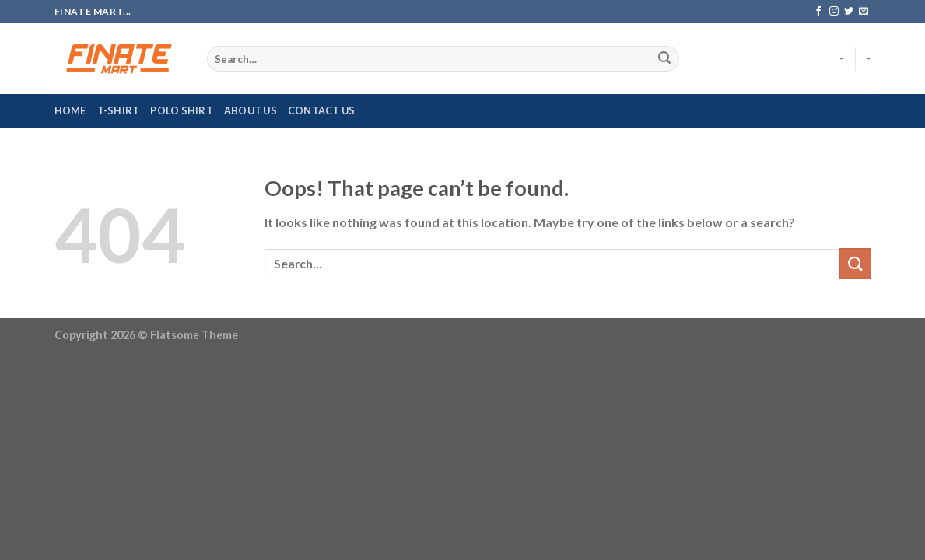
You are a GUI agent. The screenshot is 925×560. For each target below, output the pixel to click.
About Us (251, 110)
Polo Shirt (182, 110)
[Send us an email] (864, 12)
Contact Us (322, 110)
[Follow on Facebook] (818, 12)
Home (70, 110)
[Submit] (664, 59)
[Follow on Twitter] (849, 12)
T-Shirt (119, 110)
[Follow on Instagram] (834, 12)
